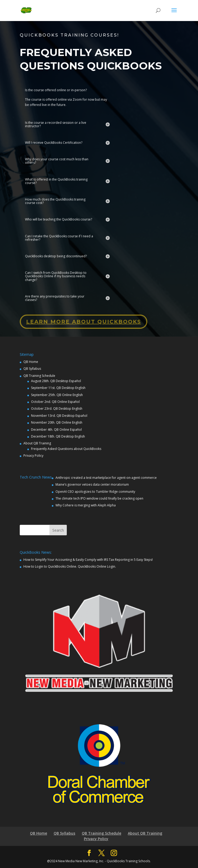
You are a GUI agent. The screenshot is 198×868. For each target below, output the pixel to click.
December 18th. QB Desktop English (58, 436)
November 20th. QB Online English (57, 422)
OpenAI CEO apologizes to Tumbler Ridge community (95, 492)
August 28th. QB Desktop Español (56, 381)
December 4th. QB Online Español (56, 430)
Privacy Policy (33, 456)
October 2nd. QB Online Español (55, 402)
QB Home (31, 362)
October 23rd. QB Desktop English (57, 409)
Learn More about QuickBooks (83, 317)
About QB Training (37, 443)
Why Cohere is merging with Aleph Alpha (86, 505)
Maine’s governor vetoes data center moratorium (92, 484)
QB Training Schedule (39, 376)
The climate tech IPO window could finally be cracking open (99, 498)
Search (58, 530)
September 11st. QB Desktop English (58, 388)
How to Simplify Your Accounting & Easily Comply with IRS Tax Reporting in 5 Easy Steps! (88, 560)
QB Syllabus (32, 369)
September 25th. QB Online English (57, 395)
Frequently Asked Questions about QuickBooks (66, 449)
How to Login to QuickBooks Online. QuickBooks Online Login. (70, 566)
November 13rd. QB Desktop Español (59, 416)
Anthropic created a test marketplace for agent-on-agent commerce (106, 478)
